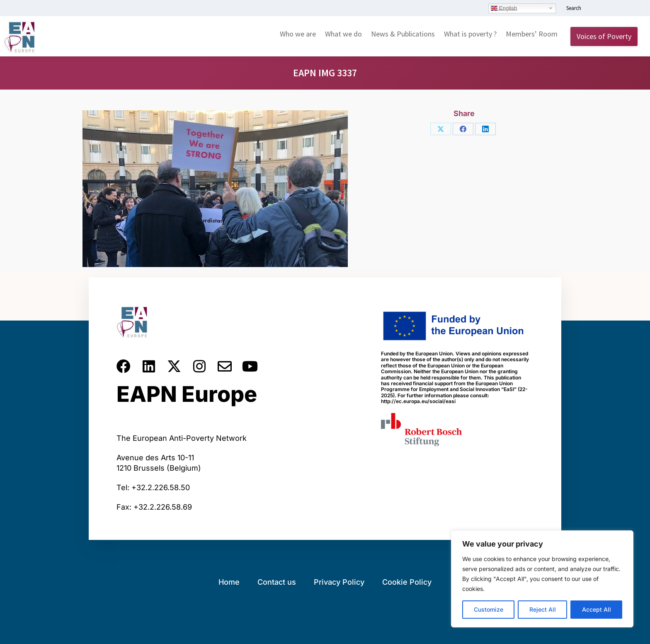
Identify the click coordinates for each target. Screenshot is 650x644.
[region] (542, 579)
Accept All (597, 609)
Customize (489, 609)
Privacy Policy (339, 582)
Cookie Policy (407, 582)
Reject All (543, 609)
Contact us (277, 582)
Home (229, 582)
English (504, 8)
